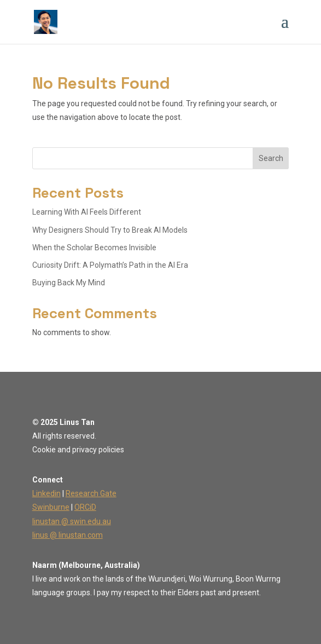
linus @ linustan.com (68, 535)
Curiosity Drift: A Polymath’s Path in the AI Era (110, 265)
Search (271, 158)
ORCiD (85, 507)
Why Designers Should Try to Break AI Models (110, 230)
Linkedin (46, 493)
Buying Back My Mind (69, 283)
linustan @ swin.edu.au (72, 521)
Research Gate (91, 493)
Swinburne (51, 507)
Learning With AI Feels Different (87, 212)
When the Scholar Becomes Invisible (94, 248)
